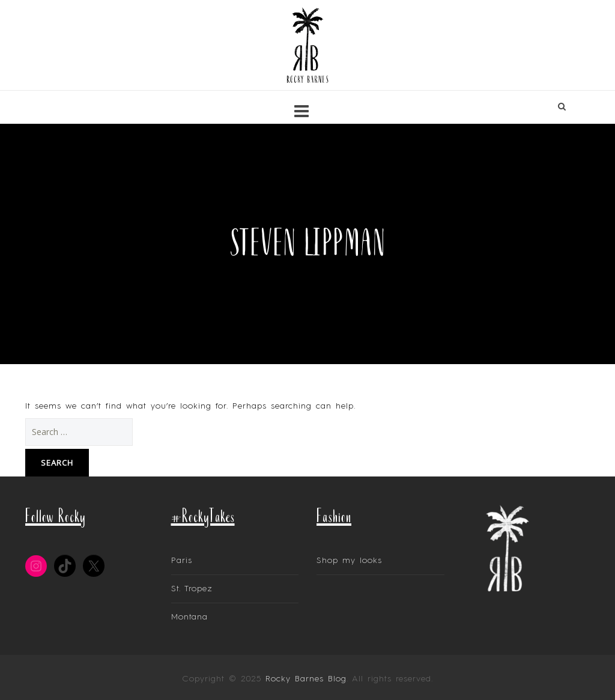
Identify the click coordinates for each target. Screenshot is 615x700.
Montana (189, 617)
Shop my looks (349, 561)
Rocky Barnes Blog (306, 679)
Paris (182, 561)
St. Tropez (192, 589)
